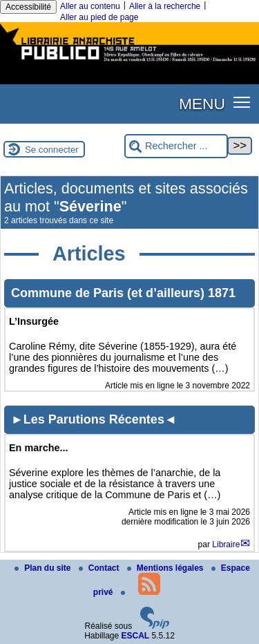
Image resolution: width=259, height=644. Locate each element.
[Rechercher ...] (176, 146)
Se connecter (52, 150)
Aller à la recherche (165, 6)
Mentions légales (166, 568)
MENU (202, 104)
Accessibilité (28, 7)
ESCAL (136, 636)
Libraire (226, 544)
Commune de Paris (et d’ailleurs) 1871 (123, 293)
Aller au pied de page (99, 17)
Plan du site (44, 568)
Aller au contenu (90, 6)
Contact (100, 568)
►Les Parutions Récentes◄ (94, 419)
